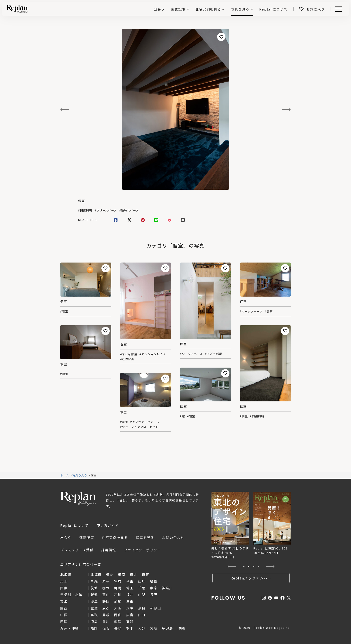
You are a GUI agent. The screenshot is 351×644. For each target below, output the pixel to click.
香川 (106, 621)
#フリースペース (106, 210)
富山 (106, 595)
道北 (134, 574)
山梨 (142, 595)
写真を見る (240, 9)
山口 (142, 615)
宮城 (118, 581)
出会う (66, 537)
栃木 (106, 588)
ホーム (65, 475)
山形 (142, 581)
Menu (338, 9)
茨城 (94, 588)
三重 (130, 601)
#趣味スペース (129, 210)
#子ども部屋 (129, 354)
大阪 (118, 608)
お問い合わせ (173, 537)
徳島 (94, 621)
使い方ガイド (108, 525)
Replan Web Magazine (78, 499)
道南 (122, 574)
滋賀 (94, 608)
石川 (118, 595)
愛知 (118, 601)
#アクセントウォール (145, 422)
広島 (130, 615)
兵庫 (130, 608)
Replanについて (74, 525)
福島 (154, 581)
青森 (94, 581)
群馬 (118, 588)
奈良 (142, 608)
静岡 (106, 601)
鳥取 (94, 615)
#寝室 (64, 311)
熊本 (130, 628)
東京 (154, 588)
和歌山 (156, 608)
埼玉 (130, 588)
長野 (154, 595)
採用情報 (109, 550)
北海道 (96, 574)
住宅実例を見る (208, 9)
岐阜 (94, 601)
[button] (232, 566)
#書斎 (269, 311)
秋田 (130, 581)
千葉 (142, 588)
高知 (130, 621)
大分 (142, 628)
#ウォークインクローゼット (139, 427)
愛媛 (118, 621)
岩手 (106, 581)
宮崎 (154, 628)
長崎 (118, 628)
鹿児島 (167, 628)
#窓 (182, 416)
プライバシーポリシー (143, 550)
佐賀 (106, 628)
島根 (106, 615)
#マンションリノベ (153, 354)
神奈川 (167, 588)
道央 (110, 574)
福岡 (94, 628)
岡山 (118, 615)
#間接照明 (85, 210)
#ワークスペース (191, 354)
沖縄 (181, 628)
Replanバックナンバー (251, 578)
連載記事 (178, 9)
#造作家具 (127, 359)
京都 (106, 608)
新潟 (94, 595)
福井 (130, 595)
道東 (145, 574)
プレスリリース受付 (77, 550)
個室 (82, 201)
